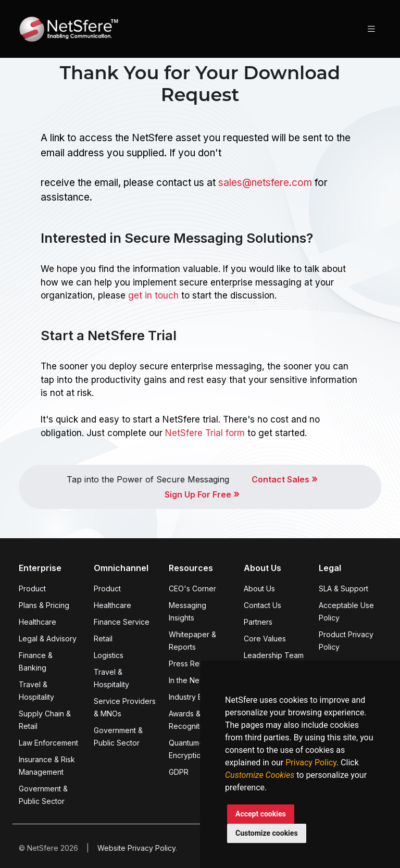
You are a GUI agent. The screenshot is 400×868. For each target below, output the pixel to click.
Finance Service (122, 622)
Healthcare (37, 622)
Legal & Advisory (48, 638)
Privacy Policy (311, 762)
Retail (103, 638)
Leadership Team (274, 655)
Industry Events (195, 697)
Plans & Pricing (44, 605)
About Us (259, 588)
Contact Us (262, 605)
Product (32, 588)
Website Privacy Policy (136, 848)
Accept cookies (261, 814)
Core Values (265, 638)
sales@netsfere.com (265, 183)
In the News (189, 680)
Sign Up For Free (202, 494)
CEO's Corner (192, 588)
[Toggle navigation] (371, 29)
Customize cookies (267, 833)
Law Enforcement (48, 743)
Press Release (193, 664)
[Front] (69, 29)
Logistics (109, 655)
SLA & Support (343, 588)
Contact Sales (285, 479)
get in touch (153, 295)
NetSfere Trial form (205, 433)
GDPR (179, 772)
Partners (258, 622)
